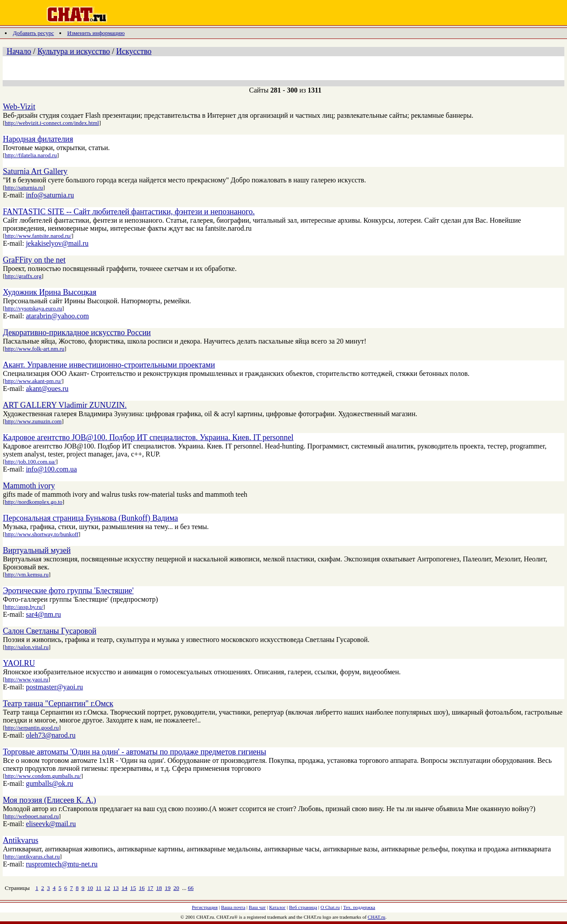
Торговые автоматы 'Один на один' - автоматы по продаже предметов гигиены (134, 752)
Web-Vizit (19, 107)
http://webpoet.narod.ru (32, 816)
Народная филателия (38, 139)
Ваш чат (257, 907)
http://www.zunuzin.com (33, 421)
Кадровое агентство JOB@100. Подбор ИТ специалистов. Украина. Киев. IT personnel (148, 437)
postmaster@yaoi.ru (54, 687)
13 (116, 888)
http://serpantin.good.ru (32, 728)
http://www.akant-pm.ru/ (33, 381)
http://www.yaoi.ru (27, 679)
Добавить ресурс (33, 33)
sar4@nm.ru (43, 614)
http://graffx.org (23, 276)
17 (150, 888)
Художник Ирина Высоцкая (49, 292)
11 (99, 888)
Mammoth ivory (29, 486)
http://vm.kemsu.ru (27, 574)
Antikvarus (20, 840)
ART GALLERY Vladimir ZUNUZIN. (65, 405)
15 (133, 888)
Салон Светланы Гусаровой (49, 631)
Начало (19, 51)
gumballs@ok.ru (49, 783)
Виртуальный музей (37, 550)
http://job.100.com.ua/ (30, 462)
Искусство (134, 51)
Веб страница (303, 907)
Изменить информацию (96, 33)
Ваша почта (233, 907)
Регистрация (205, 907)
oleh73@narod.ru (50, 735)
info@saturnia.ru (50, 195)
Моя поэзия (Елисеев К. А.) (49, 800)
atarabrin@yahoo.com (57, 316)
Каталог (278, 907)
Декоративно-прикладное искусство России (77, 332)
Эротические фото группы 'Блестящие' (68, 591)
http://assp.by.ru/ (24, 607)
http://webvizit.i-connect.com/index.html (52, 123)
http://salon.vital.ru (27, 647)
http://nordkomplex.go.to (34, 502)
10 (90, 888)
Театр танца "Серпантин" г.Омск (58, 704)
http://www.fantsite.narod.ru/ (38, 236)
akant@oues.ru (47, 389)
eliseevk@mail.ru (51, 824)
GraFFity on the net (34, 260)
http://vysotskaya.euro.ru (33, 308)
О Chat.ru (330, 907)
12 (107, 888)
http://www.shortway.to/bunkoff (42, 534)
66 (191, 888)
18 (159, 888)
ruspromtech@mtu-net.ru (62, 864)
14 (124, 888)
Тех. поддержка (359, 907)
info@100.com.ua (51, 469)
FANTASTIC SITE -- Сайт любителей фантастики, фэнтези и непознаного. (129, 212)
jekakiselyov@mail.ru (57, 243)
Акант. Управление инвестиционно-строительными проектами (109, 365)
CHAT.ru (377, 917)
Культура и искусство (74, 51)
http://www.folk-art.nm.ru (35, 349)
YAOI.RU (19, 663)
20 (176, 888)
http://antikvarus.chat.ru (32, 856)
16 (142, 888)
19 (168, 888)
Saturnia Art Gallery (35, 171)
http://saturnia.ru (24, 188)
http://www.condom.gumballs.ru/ (43, 776)
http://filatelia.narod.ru (31, 155)
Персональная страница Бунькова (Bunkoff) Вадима (90, 518)
